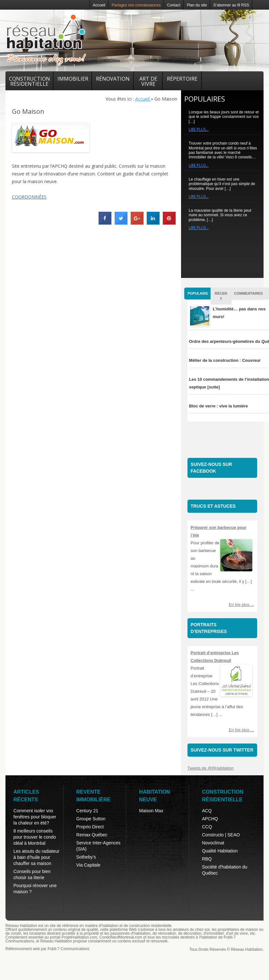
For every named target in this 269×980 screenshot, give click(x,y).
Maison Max (151, 811)
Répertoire (182, 79)
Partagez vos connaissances (136, 5)
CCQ (207, 827)
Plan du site (197, 5)
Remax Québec (92, 835)
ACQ (207, 811)
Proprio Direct (90, 827)
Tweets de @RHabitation (211, 768)
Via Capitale (88, 865)
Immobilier (73, 79)
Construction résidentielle (30, 81)
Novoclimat (213, 843)
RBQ (207, 859)
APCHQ (210, 819)
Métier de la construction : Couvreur (225, 360)
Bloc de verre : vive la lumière (219, 406)
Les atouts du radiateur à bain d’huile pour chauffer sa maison (36, 857)
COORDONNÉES (29, 197)
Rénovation (113, 79)
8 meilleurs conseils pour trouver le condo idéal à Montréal (35, 837)
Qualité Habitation (220, 851)
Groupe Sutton (91, 819)
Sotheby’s (86, 857)
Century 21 (87, 811)
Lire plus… (199, 129)
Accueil (99, 5)
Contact (174, 5)
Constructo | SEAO (221, 835)
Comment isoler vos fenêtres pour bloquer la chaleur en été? (35, 817)
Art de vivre (148, 81)
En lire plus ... (241, 605)
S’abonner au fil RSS (231, 5)
